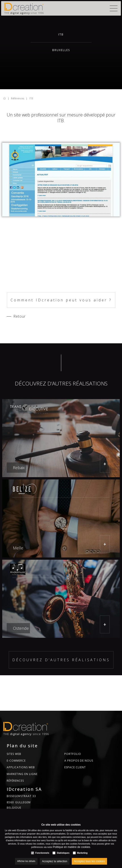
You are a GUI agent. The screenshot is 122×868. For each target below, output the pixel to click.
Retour (20, 316)
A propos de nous (79, 761)
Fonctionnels (42, 853)
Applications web (21, 767)
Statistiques (63, 853)
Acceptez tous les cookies (89, 861)
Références (18, 98)
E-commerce (16, 761)
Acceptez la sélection (55, 861)
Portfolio (73, 754)
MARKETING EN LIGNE (22, 774)
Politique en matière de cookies (72, 847)
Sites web (14, 754)
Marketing (82, 853)
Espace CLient (75, 767)
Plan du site (22, 746)
